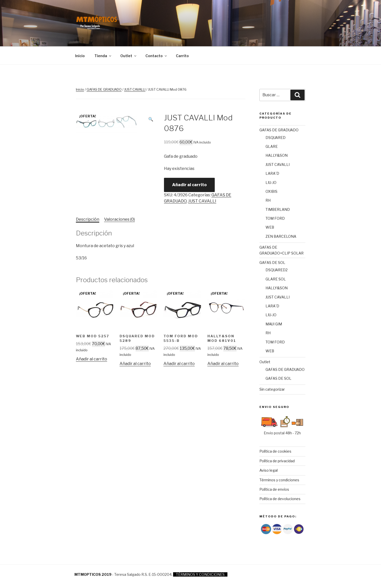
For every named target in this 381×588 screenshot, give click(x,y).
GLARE (272, 146)
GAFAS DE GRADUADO (104, 89)
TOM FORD (275, 218)
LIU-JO (271, 182)
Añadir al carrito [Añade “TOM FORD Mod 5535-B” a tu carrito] (179, 364)
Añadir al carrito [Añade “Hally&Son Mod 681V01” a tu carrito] (223, 364)
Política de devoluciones (280, 499)
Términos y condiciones (279, 480)
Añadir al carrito (189, 185)
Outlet (129, 56)
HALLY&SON (277, 155)
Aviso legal (269, 470)
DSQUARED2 (277, 270)
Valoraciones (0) (119, 219)
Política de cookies (275, 451)
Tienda (103, 56)
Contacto (156, 56)
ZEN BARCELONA (281, 236)
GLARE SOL (276, 279)
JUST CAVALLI (135, 89)
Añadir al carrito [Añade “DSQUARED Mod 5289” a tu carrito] (135, 364)
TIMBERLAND (278, 209)
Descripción (88, 219)
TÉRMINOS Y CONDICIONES (200, 574)
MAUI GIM (274, 324)
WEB (270, 227)
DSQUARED (276, 138)
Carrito (182, 56)
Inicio (80, 56)
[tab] (88, 219)
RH (268, 200)
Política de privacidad (277, 461)
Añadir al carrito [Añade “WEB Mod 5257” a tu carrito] (92, 359)
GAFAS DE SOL (272, 263)
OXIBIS (271, 191)
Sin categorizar (272, 389)
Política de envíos (274, 489)
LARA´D (272, 173)
